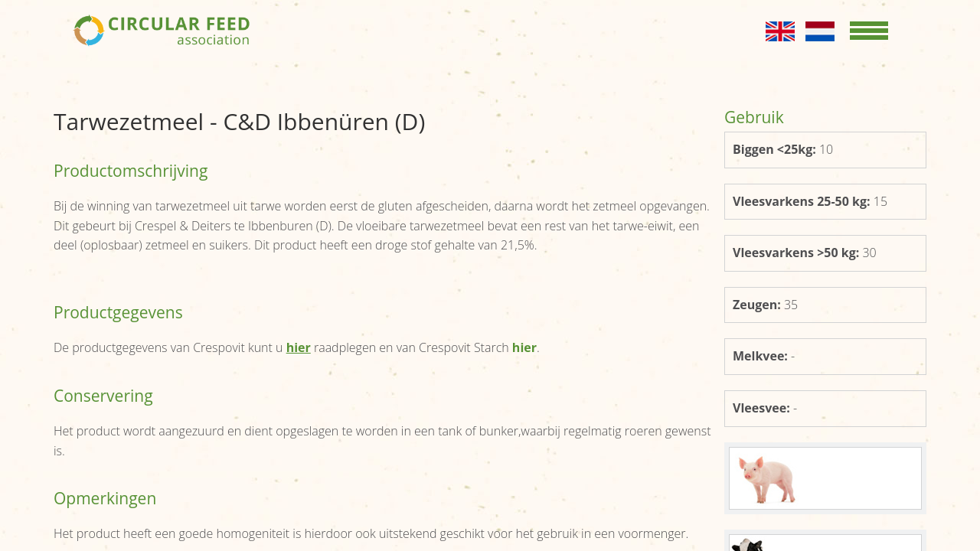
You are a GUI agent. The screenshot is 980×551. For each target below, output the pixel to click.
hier (524, 347)
